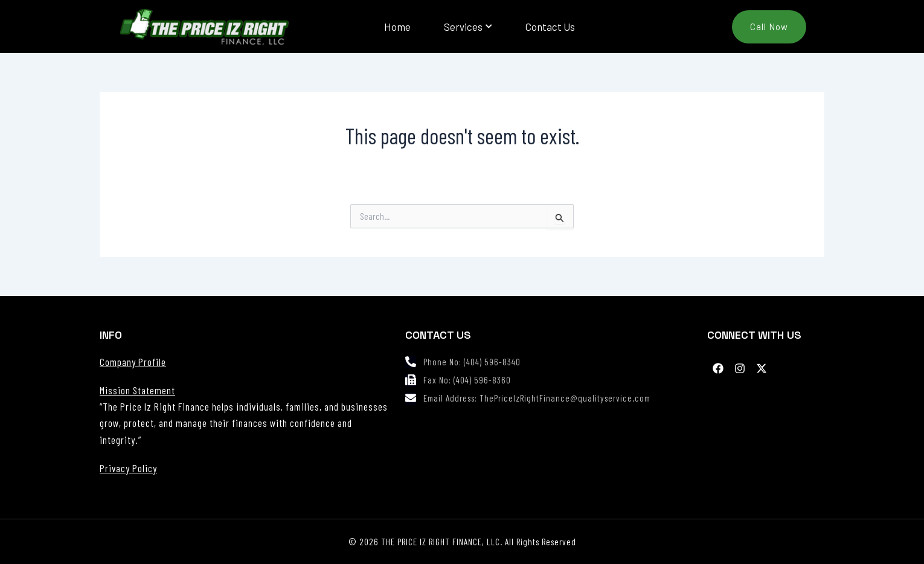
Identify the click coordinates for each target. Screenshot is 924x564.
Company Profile (133, 362)
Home (397, 27)
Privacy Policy (128, 468)
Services (468, 27)
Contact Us (550, 27)
